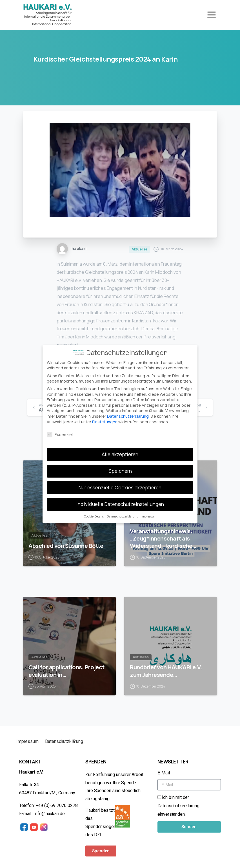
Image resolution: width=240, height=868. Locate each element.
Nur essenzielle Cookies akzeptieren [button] (120, 484)
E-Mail (164, 773)
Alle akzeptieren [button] (120, 451)
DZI (98, 835)
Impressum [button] (149, 513)
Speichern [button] (120, 467)
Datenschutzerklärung (128, 412)
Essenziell (60, 431)
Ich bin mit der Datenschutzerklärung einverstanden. (178, 806)
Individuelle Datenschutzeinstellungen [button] (120, 500)
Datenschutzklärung (64, 741)
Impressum (27, 741)
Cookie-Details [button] (94, 513)
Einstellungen (105, 418)
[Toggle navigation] (212, 15)
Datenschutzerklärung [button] (123, 513)
